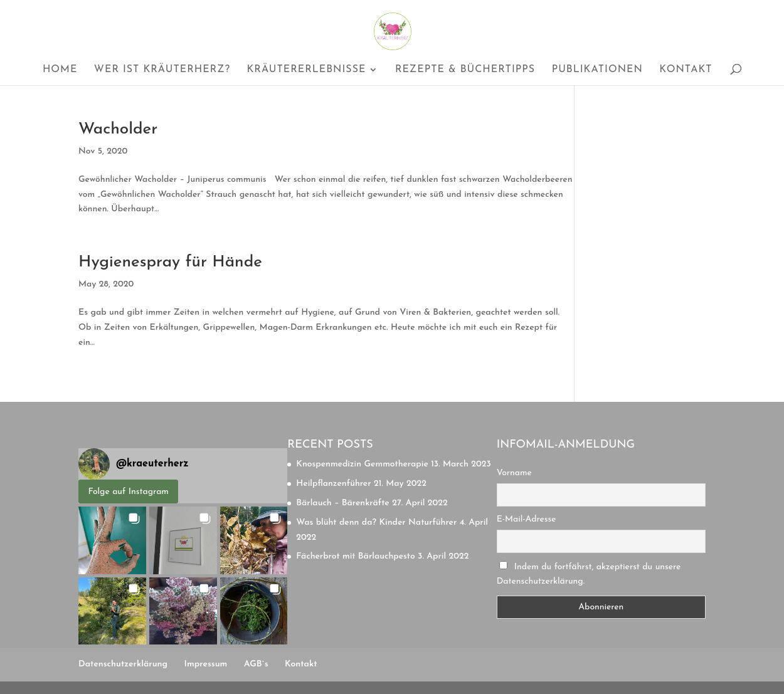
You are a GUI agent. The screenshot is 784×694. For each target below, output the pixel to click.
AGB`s (256, 664)
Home (60, 70)
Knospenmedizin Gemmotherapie (362, 464)
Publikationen (597, 70)
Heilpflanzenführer (333, 484)
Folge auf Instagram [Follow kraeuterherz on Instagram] (128, 492)
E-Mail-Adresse (527, 519)
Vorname (514, 473)
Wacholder (118, 129)
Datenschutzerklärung (123, 664)
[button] (112, 540)
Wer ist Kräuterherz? (162, 70)
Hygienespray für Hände (170, 262)
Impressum (206, 664)
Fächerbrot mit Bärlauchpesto (355, 556)
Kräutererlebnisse (306, 70)
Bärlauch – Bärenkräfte (342, 503)
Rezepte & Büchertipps (465, 70)
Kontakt (686, 70)
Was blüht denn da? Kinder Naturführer (376, 523)
